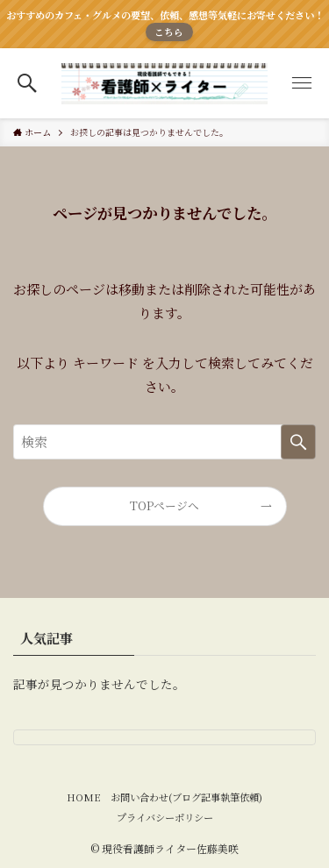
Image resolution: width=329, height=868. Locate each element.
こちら (169, 32)
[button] (28, 83)
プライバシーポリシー (165, 817)
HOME (84, 797)
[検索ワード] (164, 442)
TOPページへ (164, 505)
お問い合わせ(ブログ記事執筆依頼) (186, 797)
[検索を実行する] (298, 442)
